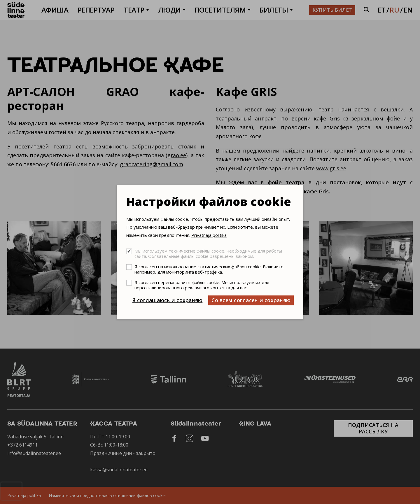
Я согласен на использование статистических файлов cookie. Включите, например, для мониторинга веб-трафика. (210, 269)
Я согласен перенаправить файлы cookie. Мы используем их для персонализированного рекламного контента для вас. (202, 285)
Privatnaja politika (209, 235)
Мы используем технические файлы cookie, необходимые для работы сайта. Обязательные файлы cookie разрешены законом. (208, 253)
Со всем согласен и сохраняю (251, 300)
